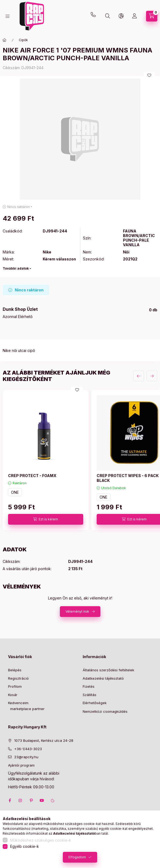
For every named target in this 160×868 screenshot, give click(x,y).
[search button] (108, 16)
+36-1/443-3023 (28, 749)
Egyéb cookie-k (25, 846)
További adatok (16, 268)
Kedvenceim (18, 703)
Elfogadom (77, 857)
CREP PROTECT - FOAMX (32, 476)
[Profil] (134, 16)
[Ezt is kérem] (46, 519)
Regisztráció (18, 678)
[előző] (139, 376)
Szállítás (90, 695)
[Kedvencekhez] (149, 75)
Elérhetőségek (95, 703)
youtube (42, 800)
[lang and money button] (121, 16)
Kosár (13, 695)
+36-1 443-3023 (94, 16)
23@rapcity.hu (47, 3)
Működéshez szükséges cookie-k (41, 840)
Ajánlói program (21, 765)
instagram (20, 800)
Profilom (15, 686)
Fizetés (89, 686)
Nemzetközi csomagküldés (105, 711)
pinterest (31, 800)
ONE (15, 492)
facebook (10, 800)
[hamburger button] (8, 16)
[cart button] (152, 16)
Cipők (23, 40)
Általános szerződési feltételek (108, 670)
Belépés (15, 670)
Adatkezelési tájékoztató (103, 678)
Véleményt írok (77, 611)
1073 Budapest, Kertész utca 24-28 (44, 740)
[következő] (152, 376)
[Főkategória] (5, 40)
